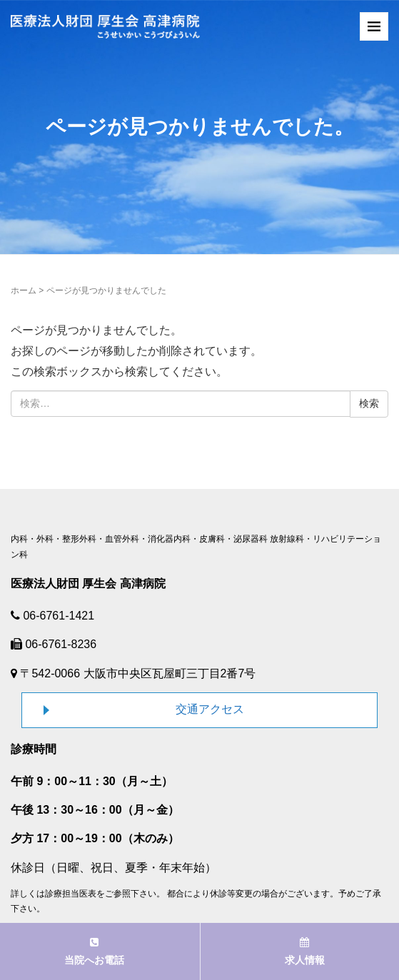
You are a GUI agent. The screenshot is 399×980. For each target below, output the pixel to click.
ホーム (24, 291)
